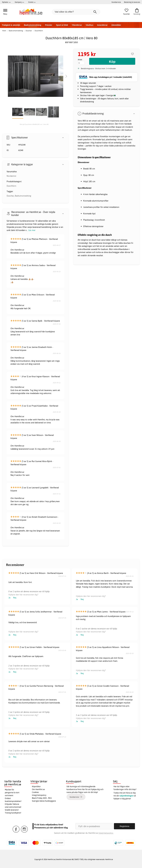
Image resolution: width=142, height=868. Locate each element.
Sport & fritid (62, 25)
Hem (4, 31)
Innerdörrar (102, 25)
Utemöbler (116, 25)
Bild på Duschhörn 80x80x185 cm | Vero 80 (34, 124)
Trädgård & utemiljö (11, 25)
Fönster (49, 25)
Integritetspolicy (39, 795)
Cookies (35, 792)
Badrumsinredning (32, 25)
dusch (94, 240)
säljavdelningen (126, 796)
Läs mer (32, 230)
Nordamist (11, 176)
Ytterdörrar (77, 25)
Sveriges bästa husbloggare (44, 801)
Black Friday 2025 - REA (42, 798)
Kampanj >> (19, 2)
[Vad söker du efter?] (76, 12)
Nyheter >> (6, 2)
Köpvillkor (36, 786)
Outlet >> (32, 2)
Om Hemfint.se (38, 789)
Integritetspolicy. (106, 833)
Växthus (89, 25)
